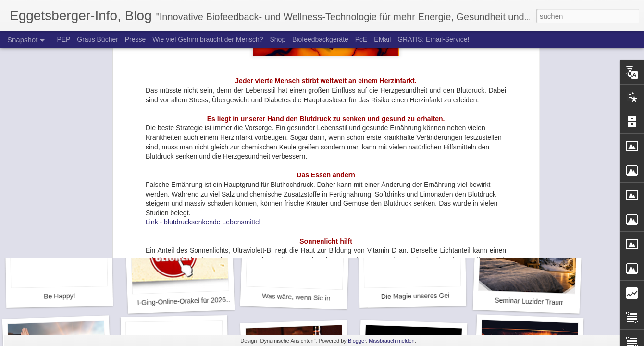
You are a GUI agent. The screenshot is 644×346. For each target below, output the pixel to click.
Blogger (357, 341)
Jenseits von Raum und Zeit (65, 171)
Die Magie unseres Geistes (421, 296)
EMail (382, 39)
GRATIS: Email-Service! (433, 39)
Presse (136, 39)
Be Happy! (60, 296)
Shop (278, 39)
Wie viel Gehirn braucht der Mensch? (208, 39)
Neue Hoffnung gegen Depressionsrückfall (328, 165)
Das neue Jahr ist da (526, 171)
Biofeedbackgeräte (320, 39)
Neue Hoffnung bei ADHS (416, 171)
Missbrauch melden (391, 341)
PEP (63, 39)
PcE (361, 39)
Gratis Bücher (98, 39)
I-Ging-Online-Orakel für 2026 (181, 301)
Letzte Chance (178, 170)
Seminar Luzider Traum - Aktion (542, 302)
